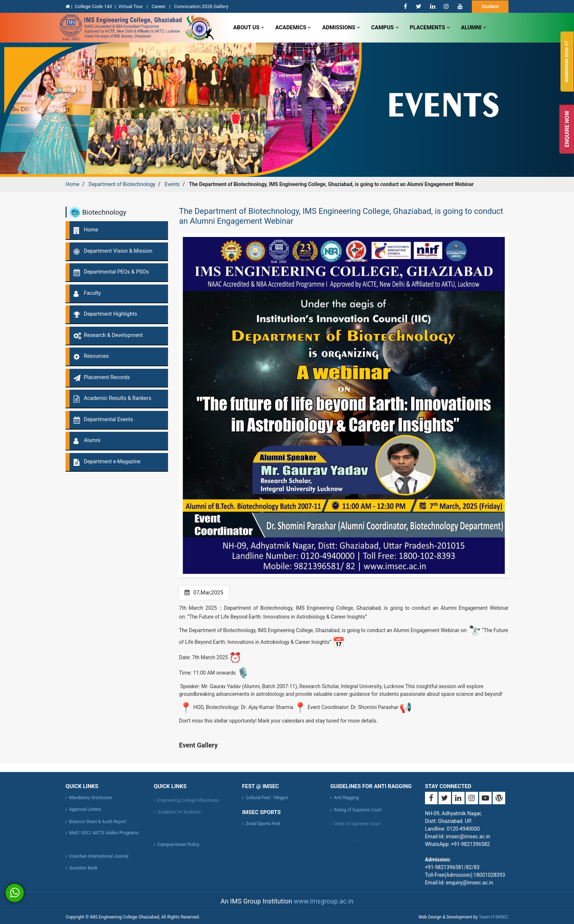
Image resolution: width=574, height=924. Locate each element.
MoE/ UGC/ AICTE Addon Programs (104, 838)
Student (490, 6)
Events (172, 184)
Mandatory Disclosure (91, 803)
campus (385, 27)
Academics (293, 27)
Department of (122, 184)
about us (249, 27)
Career (159, 6)
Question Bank (83, 873)
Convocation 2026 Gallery (201, 6)
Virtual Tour (131, 6)
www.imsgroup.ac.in (323, 901)
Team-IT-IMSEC (494, 917)
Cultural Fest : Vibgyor (267, 803)
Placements (430, 27)
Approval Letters (85, 815)
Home (72, 184)
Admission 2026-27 (567, 62)
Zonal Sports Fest (263, 824)
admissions (341, 27)
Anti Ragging (346, 803)
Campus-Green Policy (178, 850)
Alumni (474, 27)
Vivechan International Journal (99, 862)
